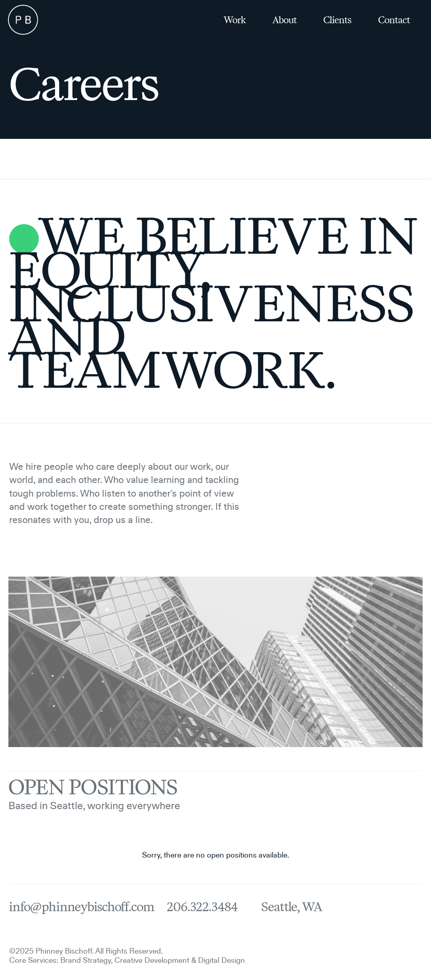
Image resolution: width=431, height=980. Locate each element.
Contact (394, 20)
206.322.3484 (202, 907)
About (285, 20)
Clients (337, 20)
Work (235, 20)
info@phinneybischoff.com (82, 907)
